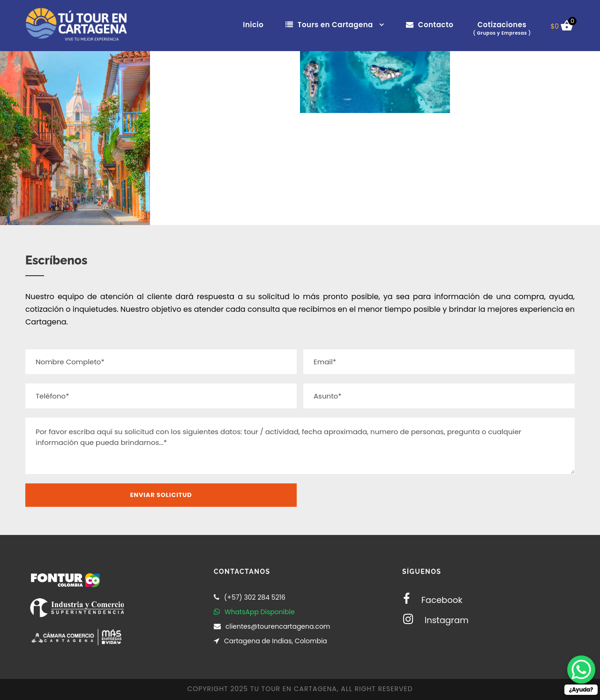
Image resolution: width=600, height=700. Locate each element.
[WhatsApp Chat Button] (581, 670)
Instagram (436, 620)
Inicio (253, 25)
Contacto (430, 25)
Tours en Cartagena (329, 25)
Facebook (433, 600)
